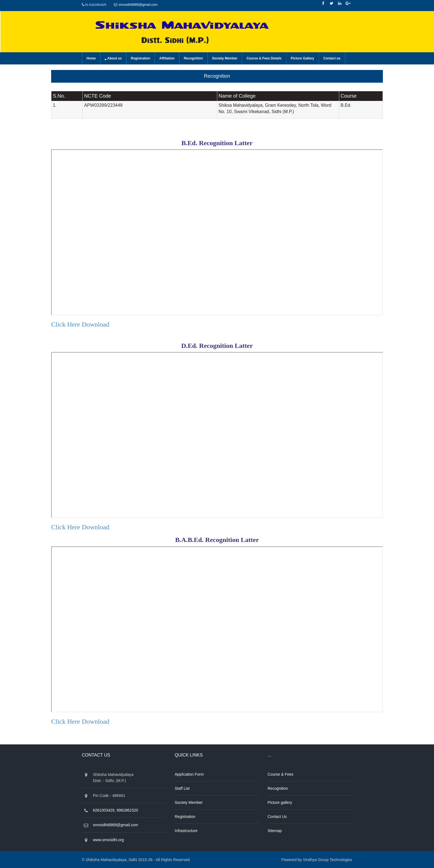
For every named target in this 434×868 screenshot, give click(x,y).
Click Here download (80, 324)
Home (91, 58)
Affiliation (167, 58)
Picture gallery (280, 802)
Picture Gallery (303, 58)
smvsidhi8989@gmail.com (138, 5)
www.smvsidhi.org (108, 840)
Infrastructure (186, 831)
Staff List (182, 788)
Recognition (193, 58)
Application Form (189, 774)
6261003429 (104, 810)
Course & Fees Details (264, 58)
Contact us (332, 58)
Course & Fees (280, 774)
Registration (140, 58)
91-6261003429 (96, 5)
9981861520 (127, 810)
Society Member (225, 58)
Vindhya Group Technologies (328, 860)
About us (114, 58)
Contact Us (277, 817)
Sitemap (275, 831)
